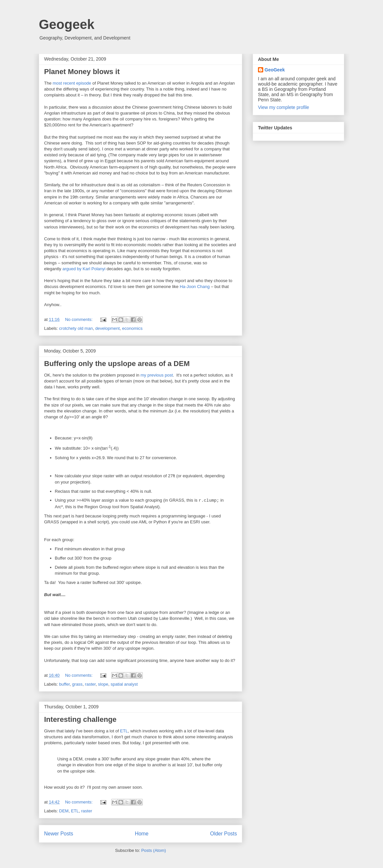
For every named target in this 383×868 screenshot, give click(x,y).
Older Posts (224, 834)
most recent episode (72, 83)
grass (77, 684)
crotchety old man (76, 328)
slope (103, 684)
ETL (124, 731)
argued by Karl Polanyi (84, 269)
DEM (64, 811)
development (107, 328)
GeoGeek (275, 70)
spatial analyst (124, 684)
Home (142, 834)
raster (90, 684)
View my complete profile (283, 107)
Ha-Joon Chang (195, 287)
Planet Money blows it (82, 72)
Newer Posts (59, 834)
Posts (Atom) (153, 850)
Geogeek (67, 24)
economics (132, 328)
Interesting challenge (80, 719)
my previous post (157, 375)
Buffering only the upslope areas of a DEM (117, 364)
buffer (64, 684)
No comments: (79, 319)
